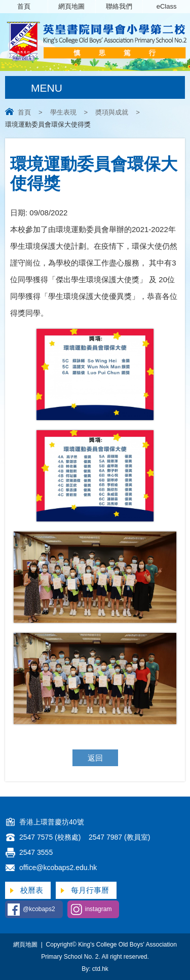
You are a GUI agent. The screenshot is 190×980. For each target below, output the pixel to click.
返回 (95, 758)
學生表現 (63, 112)
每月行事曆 (90, 890)
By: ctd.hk (95, 969)
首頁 (24, 6)
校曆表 (32, 890)
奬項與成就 (112, 112)
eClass (167, 6)
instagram (99, 909)
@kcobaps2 (39, 909)
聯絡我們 (119, 6)
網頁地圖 (71, 6)
